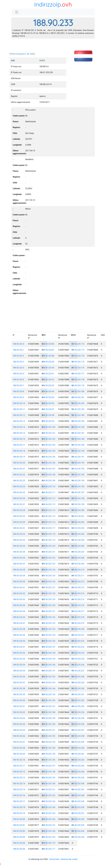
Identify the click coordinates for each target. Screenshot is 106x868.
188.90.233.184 (78, 415)
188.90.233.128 (49, 593)
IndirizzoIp (47, 4)
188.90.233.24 (19, 486)
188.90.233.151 (49, 730)
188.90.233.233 (78, 706)
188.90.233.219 (78, 623)
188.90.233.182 (78, 403)
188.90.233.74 (19, 784)
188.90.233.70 (19, 760)
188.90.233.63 (19, 718)
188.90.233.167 (49, 825)
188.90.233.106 (49, 463)
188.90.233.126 (49, 582)
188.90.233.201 (78, 516)
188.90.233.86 (48, 344)
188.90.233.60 (19, 700)
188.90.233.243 (78, 766)
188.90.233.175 (78, 362)
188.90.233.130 (49, 605)
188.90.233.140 (49, 665)
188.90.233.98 (48, 415)
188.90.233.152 (49, 736)
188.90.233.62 (19, 712)
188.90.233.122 (49, 558)
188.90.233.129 (49, 599)
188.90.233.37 (19, 564)
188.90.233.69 (19, 754)
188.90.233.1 (18, 350)
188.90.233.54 (19, 665)
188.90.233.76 (19, 795)
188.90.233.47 (19, 623)
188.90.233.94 (48, 391)
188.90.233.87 (48, 350)
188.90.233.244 (78, 772)
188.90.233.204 (78, 534)
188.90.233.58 (19, 688)
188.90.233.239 (78, 742)
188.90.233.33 (19, 540)
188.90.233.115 (49, 516)
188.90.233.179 (78, 386)
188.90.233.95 (48, 397)
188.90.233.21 (19, 469)
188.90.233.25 (19, 492)
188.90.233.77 (19, 801)
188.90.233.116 (49, 522)
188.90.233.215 (78, 599)
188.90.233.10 (19, 403)
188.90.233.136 (49, 641)
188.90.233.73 (19, 778)
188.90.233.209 (78, 564)
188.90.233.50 (19, 641)
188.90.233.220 (78, 629)
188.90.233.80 (19, 819)
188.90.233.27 (19, 504)
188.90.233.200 (78, 510)
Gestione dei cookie (69, 859)
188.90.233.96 (48, 403)
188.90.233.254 (78, 831)
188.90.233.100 (49, 427)
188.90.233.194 (78, 475)
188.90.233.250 (78, 807)
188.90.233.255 (78, 837)
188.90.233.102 (49, 439)
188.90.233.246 (78, 784)
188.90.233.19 (19, 457)
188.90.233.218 (78, 617)
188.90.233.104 (49, 451)
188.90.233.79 (19, 813)
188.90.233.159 (49, 778)
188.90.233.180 (78, 391)
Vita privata (54, 859)
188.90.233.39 (19, 576)
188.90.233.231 (78, 694)
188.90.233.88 (48, 356)
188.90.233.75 (19, 789)
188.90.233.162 (49, 795)
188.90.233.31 (19, 528)
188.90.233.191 (78, 457)
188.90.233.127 (49, 587)
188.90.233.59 (19, 694)
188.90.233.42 (19, 593)
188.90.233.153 (49, 742)
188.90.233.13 (19, 421)
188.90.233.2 (18, 356)
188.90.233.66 (19, 736)
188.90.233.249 (78, 801)
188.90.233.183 (78, 409)
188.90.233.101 (49, 433)
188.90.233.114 (49, 510)
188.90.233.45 (19, 611)
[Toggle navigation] (17, 12)
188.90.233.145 (49, 694)
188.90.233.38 (19, 570)
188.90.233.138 (49, 653)
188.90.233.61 (19, 706)
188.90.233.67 (19, 742)
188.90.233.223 (78, 647)
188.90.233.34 (19, 546)
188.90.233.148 (49, 712)
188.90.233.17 (19, 445)
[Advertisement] (53, 46)
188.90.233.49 (19, 635)
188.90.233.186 (78, 427)
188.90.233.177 (78, 374)
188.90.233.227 (78, 671)
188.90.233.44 (19, 605)
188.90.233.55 (19, 671)
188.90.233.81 (19, 825)
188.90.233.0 (18, 344)
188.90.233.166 (49, 819)
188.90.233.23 (19, 481)
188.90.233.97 (48, 409)
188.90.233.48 (19, 629)
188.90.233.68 (19, 748)
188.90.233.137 (49, 647)
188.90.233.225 (78, 659)
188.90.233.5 (18, 374)
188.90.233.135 (49, 635)
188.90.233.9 (18, 397)
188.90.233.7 (18, 386)
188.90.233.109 (49, 481)
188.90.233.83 (19, 837)
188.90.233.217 (78, 611)
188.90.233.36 (19, 558)
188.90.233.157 (49, 766)
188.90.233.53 (19, 659)
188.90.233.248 (78, 795)
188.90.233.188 (78, 439)
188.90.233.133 (49, 623)
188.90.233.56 (19, 677)
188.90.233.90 (48, 368)
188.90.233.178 (78, 380)
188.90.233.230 (78, 688)
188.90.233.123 (49, 564)
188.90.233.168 (49, 831)
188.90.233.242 (78, 760)
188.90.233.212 (78, 582)
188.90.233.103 (49, 445)
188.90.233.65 (19, 730)
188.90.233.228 (78, 677)
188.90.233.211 (78, 576)
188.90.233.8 (18, 391)
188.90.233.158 (49, 772)
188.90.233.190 (78, 451)
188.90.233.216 (78, 605)
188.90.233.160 (49, 784)
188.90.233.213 (78, 587)
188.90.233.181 (78, 397)
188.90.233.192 (78, 463)
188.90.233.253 (78, 825)
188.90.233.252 (78, 819)
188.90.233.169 (49, 837)
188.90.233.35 (19, 552)
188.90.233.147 (49, 706)
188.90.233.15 (19, 433)
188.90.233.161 (49, 789)
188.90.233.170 (49, 843)
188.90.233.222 (78, 641)
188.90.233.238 (78, 736)
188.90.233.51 (19, 647)
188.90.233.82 (19, 831)
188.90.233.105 (49, 457)
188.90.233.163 (49, 801)
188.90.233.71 (19, 766)
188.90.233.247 (78, 789)
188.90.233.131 (49, 611)
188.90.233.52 (19, 653)
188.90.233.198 (78, 498)
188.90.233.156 (49, 760)
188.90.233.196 (78, 486)
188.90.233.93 (48, 386)
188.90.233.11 (19, 409)
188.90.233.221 (78, 635)
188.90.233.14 (19, 427)
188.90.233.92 (48, 380)
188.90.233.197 (78, 492)
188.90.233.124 (49, 570)
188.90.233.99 (48, 421)
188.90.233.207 (78, 552)
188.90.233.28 (19, 510)
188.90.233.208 (78, 558)
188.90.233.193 (78, 469)
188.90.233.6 (18, 380)
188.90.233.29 (19, 516)
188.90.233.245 (78, 778)
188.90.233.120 (49, 546)
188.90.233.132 (49, 617)
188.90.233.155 (49, 754)
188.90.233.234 (78, 712)
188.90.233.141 (49, 671)
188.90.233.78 (19, 807)
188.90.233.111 (49, 492)
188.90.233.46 (19, 617)
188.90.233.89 (48, 362)
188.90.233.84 (19, 843)
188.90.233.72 (19, 772)
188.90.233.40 (19, 582)
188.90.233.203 (78, 528)
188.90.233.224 (78, 653)
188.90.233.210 (78, 570)
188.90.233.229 (78, 683)
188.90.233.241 (78, 754)
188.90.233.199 (78, 504)
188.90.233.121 (49, 552)
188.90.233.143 (49, 683)
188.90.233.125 (49, 576)
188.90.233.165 (49, 813)
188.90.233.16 (19, 439)
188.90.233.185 (78, 421)
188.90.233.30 (19, 522)
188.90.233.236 (78, 724)
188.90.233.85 (19, 849)
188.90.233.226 (78, 665)
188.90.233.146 (49, 700)
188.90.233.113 (49, 504)
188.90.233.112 (49, 498)
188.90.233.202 (78, 522)
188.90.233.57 (19, 683)
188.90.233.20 (19, 463)
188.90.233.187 (78, 433)
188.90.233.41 (19, 587)
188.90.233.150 (49, 724)
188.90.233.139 (49, 659)
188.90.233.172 (78, 344)
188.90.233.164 (49, 807)
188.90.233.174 (78, 356)
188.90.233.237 (78, 730)
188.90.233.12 (19, 415)
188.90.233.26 (19, 498)
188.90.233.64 (19, 724)
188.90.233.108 (49, 475)
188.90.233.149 (49, 718)
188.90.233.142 (49, 677)
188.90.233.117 (49, 528)
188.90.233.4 (18, 368)
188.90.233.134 (49, 629)
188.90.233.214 (78, 593)
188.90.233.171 (49, 849)
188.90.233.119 (49, 540)
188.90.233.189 (78, 445)
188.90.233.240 (78, 748)
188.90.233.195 (78, 481)
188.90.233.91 (48, 374)
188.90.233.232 (78, 700)
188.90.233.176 (78, 368)
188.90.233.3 (18, 362)
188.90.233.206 (78, 546)
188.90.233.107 (49, 469)
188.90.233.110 (49, 486)
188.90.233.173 (78, 350)
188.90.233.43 (19, 599)
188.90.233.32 (19, 534)
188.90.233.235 (78, 718)
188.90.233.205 (78, 540)
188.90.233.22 (19, 475)
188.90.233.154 (49, 748)
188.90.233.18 (19, 451)
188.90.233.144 (49, 688)
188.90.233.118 (49, 534)
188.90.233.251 (78, 813)
